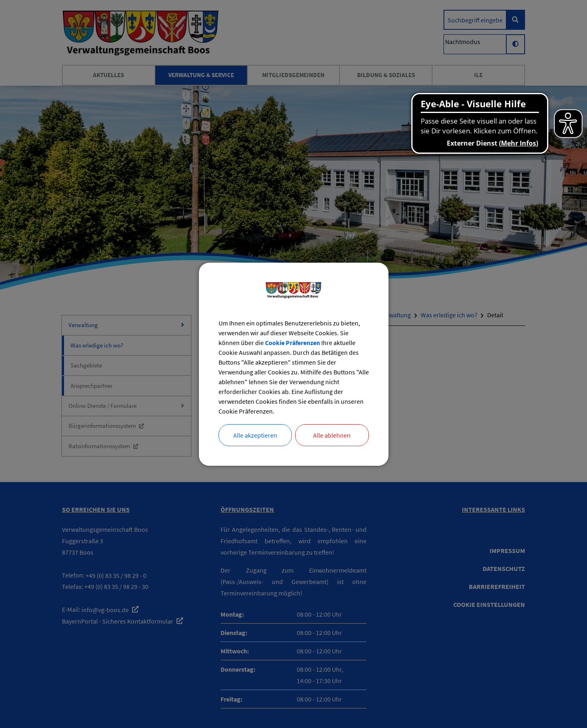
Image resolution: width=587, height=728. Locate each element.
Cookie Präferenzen (292, 343)
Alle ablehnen (332, 435)
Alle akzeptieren (255, 435)
